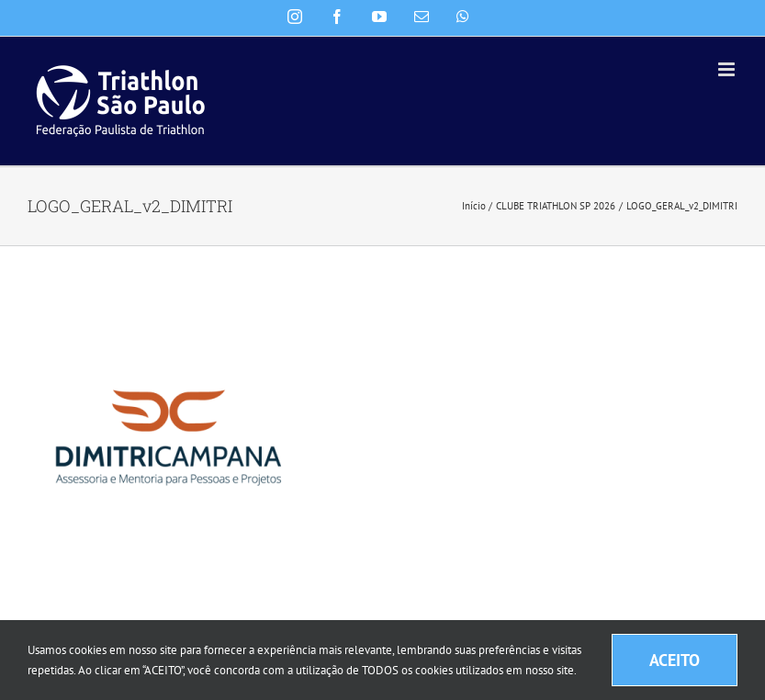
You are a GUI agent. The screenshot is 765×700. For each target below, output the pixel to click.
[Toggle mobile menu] (728, 69)
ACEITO (675, 660)
